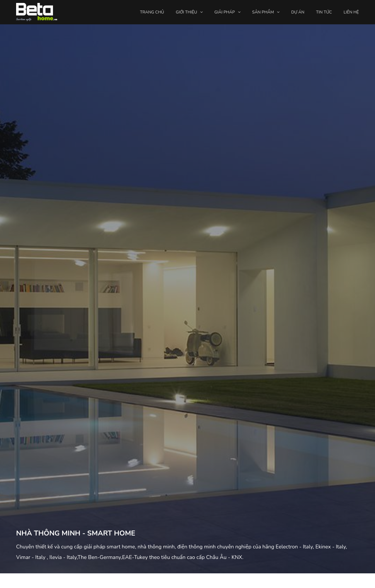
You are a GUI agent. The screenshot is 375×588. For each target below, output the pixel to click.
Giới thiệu (186, 12)
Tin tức (324, 12)
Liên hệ (351, 12)
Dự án (298, 12)
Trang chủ (152, 12)
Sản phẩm (263, 12)
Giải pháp (225, 12)
